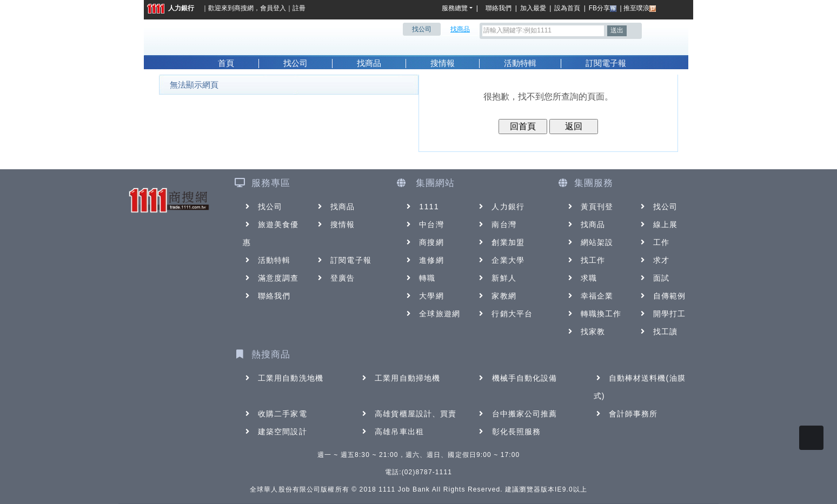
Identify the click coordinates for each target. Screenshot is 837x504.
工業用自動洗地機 (283, 378)
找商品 (369, 63)
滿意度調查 (271, 278)
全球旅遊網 (432, 314)
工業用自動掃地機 (400, 378)
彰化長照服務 (509, 432)
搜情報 (443, 63)
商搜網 (244, 8)
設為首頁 (567, 8)
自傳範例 (662, 296)
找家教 (585, 331)
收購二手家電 (275, 414)
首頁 (226, 63)
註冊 (299, 8)
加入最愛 (533, 8)
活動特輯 (520, 63)
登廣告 (335, 278)
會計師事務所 (626, 414)
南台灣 (496, 224)
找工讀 (658, 331)
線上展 (658, 224)
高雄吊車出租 (392, 432)
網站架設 (589, 242)
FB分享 (603, 8)
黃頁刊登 (589, 207)
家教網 (496, 296)
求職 (581, 278)
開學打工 (662, 314)
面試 (654, 278)
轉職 (420, 278)
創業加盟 (500, 242)
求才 (654, 260)
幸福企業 (589, 296)
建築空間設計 (275, 432)
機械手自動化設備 (517, 378)
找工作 (585, 260)
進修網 (424, 260)
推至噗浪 (640, 8)
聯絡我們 (500, 8)
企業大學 (500, 260)
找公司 (295, 63)
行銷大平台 (504, 314)
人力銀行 (171, 8)
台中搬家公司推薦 (517, 414)
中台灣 (424, 224)
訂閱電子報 (606, 63)
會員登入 (273, 8)
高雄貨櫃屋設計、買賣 (408, 414)
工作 (654, 242)
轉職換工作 (594, 314)
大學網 (424, 296)
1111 (421, 207)
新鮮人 (496, 278)
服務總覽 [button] (455, 8)
